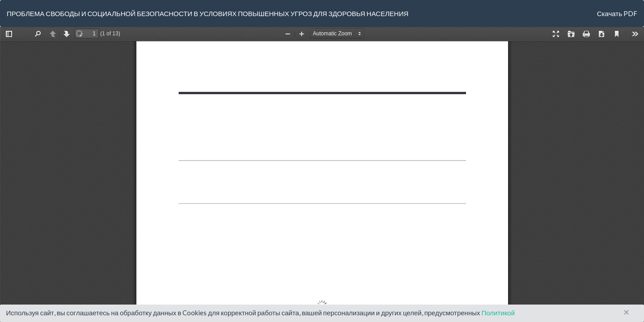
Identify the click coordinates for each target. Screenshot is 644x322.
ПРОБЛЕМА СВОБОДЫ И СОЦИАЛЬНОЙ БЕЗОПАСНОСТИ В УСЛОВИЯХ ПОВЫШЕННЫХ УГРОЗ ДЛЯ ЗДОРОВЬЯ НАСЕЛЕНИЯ (208, 13)
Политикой (498, 313)
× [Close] (626, 312)
